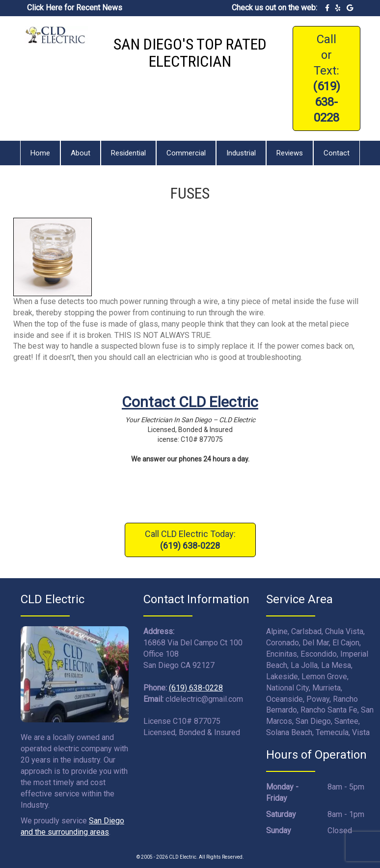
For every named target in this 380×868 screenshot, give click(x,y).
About (81, 153)
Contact (337, 153)
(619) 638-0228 (196, 688)
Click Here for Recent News (75, 8)
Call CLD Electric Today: (190, 540)
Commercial (186, 153)
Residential (128, 153)
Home (40, 153)
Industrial (241, 153)
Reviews (290, 153)
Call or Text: (326, 78)
